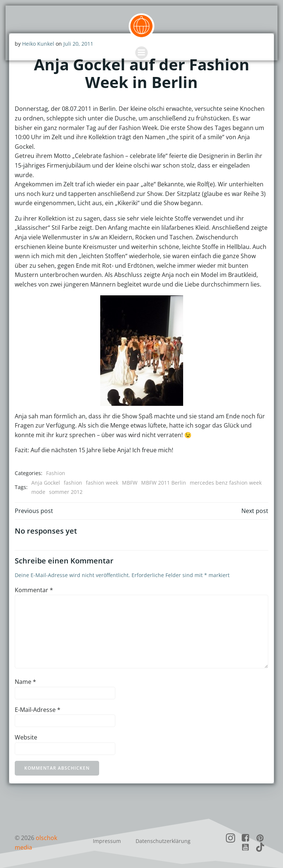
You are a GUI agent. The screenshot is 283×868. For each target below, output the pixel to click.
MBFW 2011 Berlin (163, 482)
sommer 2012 (65, 491)
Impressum (107, 840)
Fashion (55, 473)
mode (38, 491)
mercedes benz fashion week (225, 482)
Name (25, 681)
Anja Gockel (45, 482)
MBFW (129, 482)
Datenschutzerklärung (163, 840)
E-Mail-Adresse (37, 709)
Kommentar (34, 590)
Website (26, 737)
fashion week (102, 482)
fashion (73, 482)
